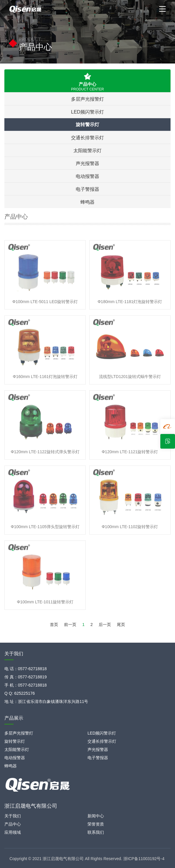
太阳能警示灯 (87, 150)
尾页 (121, 625)
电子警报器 (87, 189)
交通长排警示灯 (87, 138)
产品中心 (13, 824)
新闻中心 (96, 816)
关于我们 (13, 816)
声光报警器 (87, 163)
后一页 (105, 625)
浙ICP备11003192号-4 (144, 859)
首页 (54, 625)
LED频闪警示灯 (87, 112)
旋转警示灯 (87, 125)
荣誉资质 (96, 824)
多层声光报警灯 (87, 99)
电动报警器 (87, 176)
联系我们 (96, 832)
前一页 (70, 625)
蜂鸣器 (87, 202)
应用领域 (13, 832)
